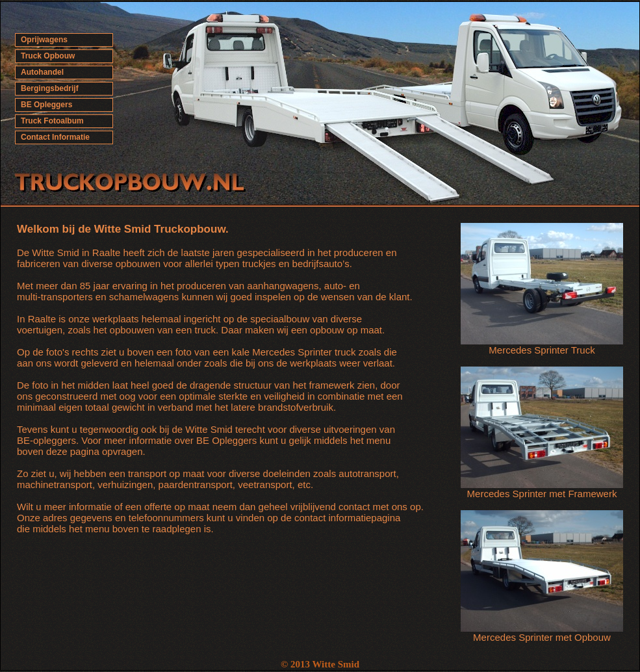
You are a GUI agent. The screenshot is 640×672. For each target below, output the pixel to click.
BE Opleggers (46, 105)
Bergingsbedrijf (50, 88)
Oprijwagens (44, 40)
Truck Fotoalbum (52, 121)
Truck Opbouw (48, 56)
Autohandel (42, 72)
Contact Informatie (55, 137)
